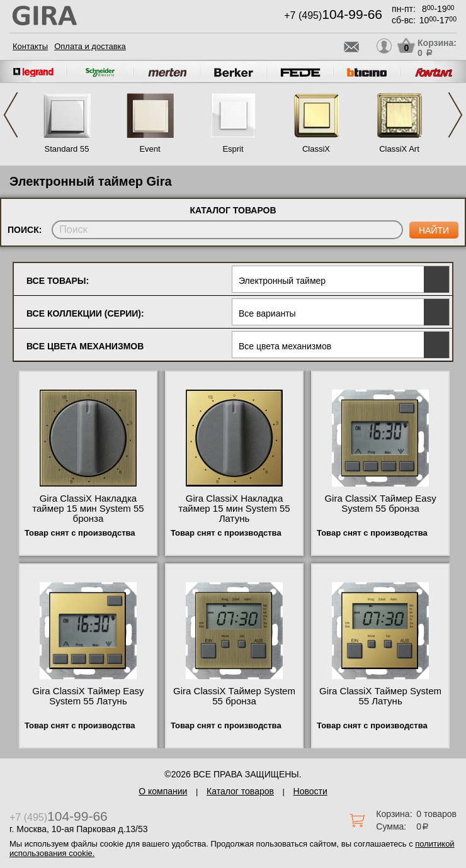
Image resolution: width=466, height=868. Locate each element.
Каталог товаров (240, 791)
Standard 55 (67, 149)
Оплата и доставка (90, 46)
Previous (11, 115)
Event (150, 149)
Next (455, 115)
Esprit (233, 149)
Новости (310, 791)
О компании (163, 791)
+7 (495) (333, 15)
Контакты (30, 46)
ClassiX (316, 149)
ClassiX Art (399, 149)
